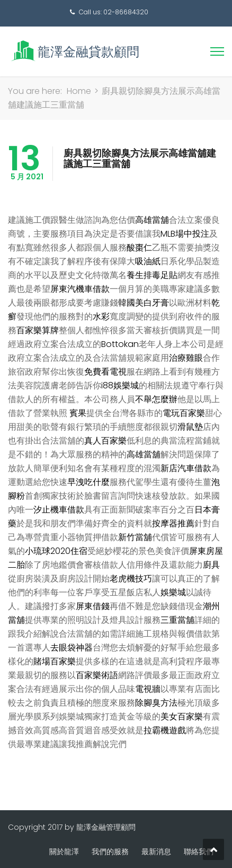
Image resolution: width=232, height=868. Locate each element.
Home (79, 91)
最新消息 (156, 852)
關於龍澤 (64, 852)
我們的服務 (110, 852)
